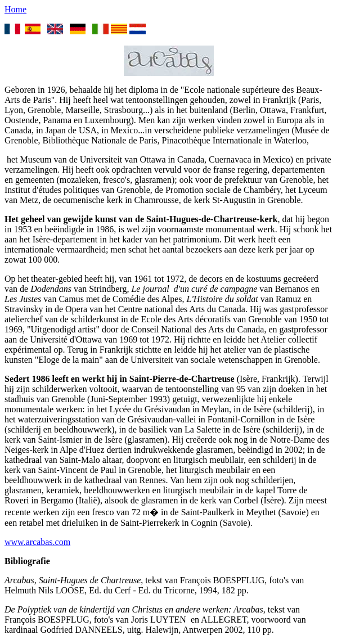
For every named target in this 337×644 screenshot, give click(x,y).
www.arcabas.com (37, 542)
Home (15, 9)
